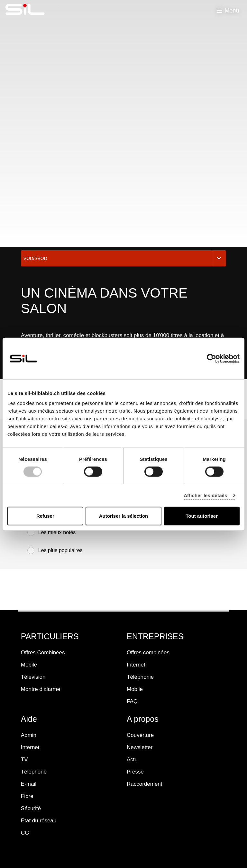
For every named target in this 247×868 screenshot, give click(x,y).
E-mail (29, 784)
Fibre (27, 796)
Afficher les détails (205, 495)
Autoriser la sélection (124, 516)
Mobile (29, 665)
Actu (132, 760)
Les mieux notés (52, 532)
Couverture (140, 735)
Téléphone (34, 772)
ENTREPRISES (155, 636)
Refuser (45, 516)
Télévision (33, 677)
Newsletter (140, 747)
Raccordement (145, 784)
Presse (135, 772)
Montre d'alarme (41, 689)
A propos (143, 719)
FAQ (132, 701)
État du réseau (39, 821)
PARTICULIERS (50, 636)
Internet (136, 665)
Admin (29, 735)
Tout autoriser (202, 516)
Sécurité (31, 808)
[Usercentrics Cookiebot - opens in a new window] (211, 358)
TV (24, 760)
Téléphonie (140, 677)
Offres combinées (148, 653)
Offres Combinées (43, 653)
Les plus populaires (55, 550)
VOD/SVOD (123, 258)
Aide (29, 719)
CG (25, 833)
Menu (232, 11)
